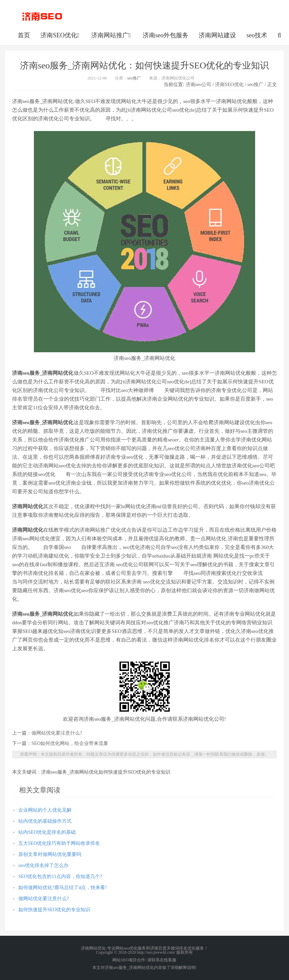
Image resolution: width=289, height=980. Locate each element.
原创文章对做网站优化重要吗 (50, 854)
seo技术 (257, 35)
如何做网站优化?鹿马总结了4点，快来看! (63, 888)
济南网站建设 (217, 35)
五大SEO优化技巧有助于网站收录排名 (59, 843)
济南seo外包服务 (166, 35)
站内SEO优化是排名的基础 (47, 832)
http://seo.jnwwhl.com (42, 16)
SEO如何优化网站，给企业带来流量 (70, 743)
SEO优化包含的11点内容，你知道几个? (63, 876)
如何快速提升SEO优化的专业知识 (54, 910)
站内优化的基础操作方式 (45, 821)
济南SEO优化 (61, 35)
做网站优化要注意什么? (60, 733)
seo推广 (134, 78)
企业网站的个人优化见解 (45, 810)
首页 (24, 35)
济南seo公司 (199, 85)
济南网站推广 (112, 35)
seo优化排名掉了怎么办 (43, 865)
